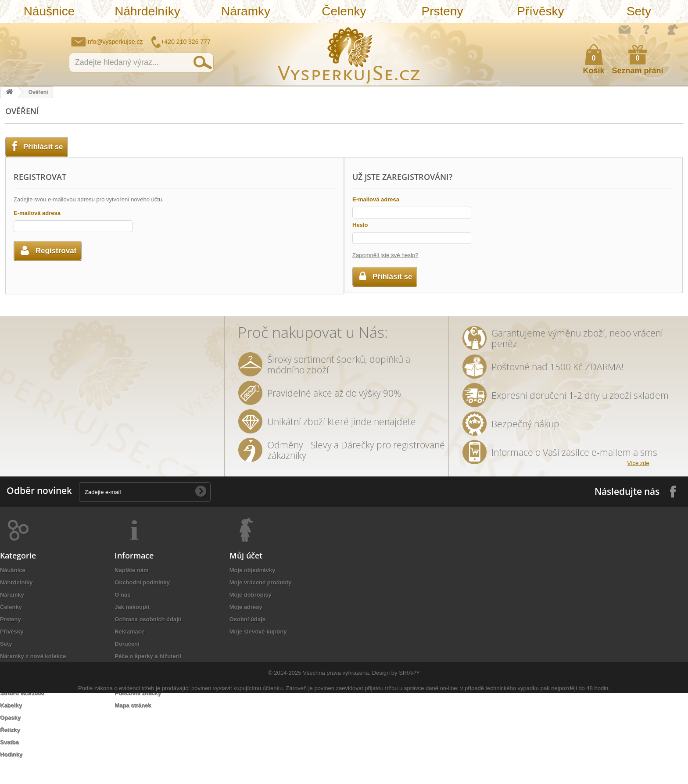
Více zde (638, 463)
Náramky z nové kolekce (33, 656)
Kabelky (11, 705)
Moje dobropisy (251, 595)
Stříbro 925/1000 (22, 693)
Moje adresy (246, 607)
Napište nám (624, 29)
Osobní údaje (247, 619)
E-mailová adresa (37, 213)
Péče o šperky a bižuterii (148, 656)
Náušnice (49, 11)
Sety (639, 11)
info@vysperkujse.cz (115, 42)
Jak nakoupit (132, 607)
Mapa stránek (133, 705)
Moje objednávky (253, 570)
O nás (122, 595)
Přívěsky (540, 11)
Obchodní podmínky (142, 582)
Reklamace (129, 632)
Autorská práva (135, 668)
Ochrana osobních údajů (148, 619)
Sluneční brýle (20, 681)
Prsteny (442, 11)
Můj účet (246, 555)
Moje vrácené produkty (261, 582)
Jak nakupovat (646, 29)
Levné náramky (21, 668)
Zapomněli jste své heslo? (385, 255)
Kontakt (125, 681)
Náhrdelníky (147, 11)
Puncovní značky (138, 693)
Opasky (10, 718)
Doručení (127, 644)
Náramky (246, 11)
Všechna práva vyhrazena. (337, 746)
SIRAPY (409, 746)
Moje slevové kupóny (258, 632)
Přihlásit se (673, 29)
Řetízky (10, 730)
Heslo (360, 225)
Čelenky (344, 11)
